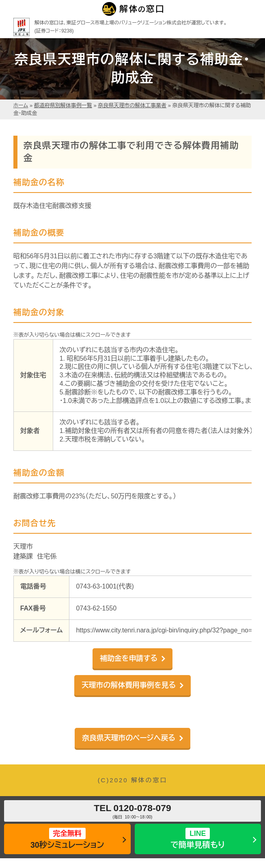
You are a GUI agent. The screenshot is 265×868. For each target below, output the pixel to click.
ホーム (21, 105)
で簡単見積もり (198, 839)
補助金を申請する (129, 658)
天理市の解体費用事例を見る (129, 685)
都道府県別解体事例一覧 (63, 105)
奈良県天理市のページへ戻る (129, 738)
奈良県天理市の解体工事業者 (132, 105)
